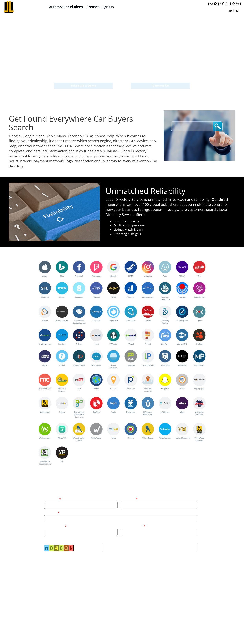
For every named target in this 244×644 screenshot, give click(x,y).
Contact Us (161, 86)
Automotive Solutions (66, 7)
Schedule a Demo (83, 86)
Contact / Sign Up (100, 7)
